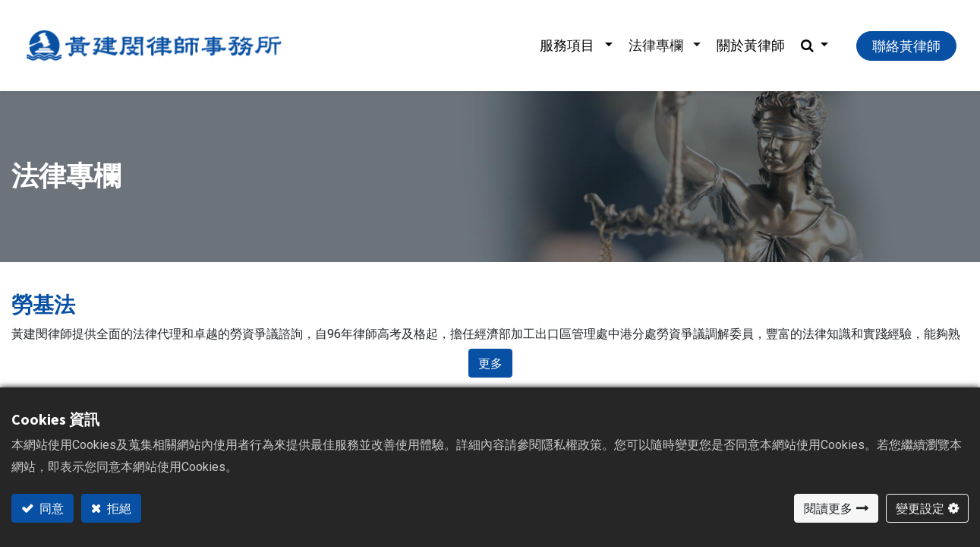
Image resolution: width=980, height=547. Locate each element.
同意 (50, 508)
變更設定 (920, 508)
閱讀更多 (828, 508)
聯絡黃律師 (906, 46)
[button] (815, 46)
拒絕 (118, 508)
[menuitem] (751, 46)
